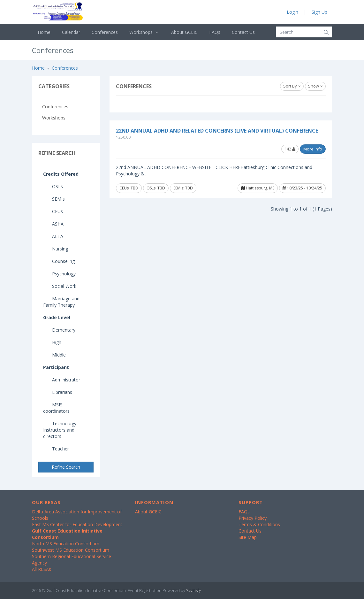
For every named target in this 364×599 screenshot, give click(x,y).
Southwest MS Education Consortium (71, 550)
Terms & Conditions (259, 524)
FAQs (215, 32)
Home (44, 32)
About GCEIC (184, 32)
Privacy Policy (253, 518)
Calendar (71, 32)
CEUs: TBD (129, 188)
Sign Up (319, 12)
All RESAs (42, 569)
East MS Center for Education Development (77, 524)
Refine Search (66, 467)
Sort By (292, 86)
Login (292, 12)
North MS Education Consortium (66, 544)
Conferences (105, 32)
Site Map (248, 537)
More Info (313, 149)
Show (315, 86)
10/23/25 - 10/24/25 (302, 188)
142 (290, 149)
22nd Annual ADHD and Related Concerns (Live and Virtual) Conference (217, 131)
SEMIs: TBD (183, 188)
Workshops (144, 32)
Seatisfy (193, 590)
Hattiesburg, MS (258, 188)
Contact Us (243, 32)
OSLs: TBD (156, 188)
